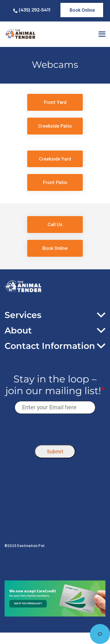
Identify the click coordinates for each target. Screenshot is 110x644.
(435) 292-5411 (35, 10)
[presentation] (55, 428)
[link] (82, 10)
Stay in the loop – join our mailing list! (55, 385)
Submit (55, 452)
